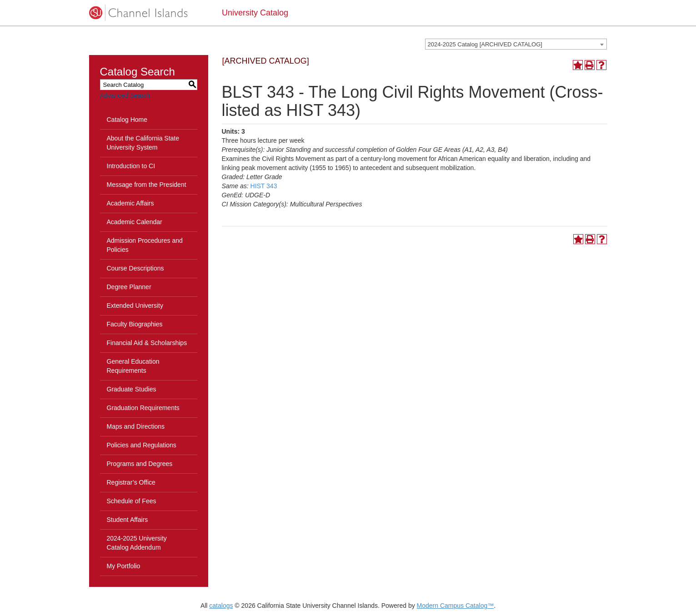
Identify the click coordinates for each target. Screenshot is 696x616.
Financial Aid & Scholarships (147, 343)
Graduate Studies (132, 389)
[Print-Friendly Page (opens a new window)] (590, 65)
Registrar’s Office (131, 482)
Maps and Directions (136, 426)
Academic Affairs (130, 203)
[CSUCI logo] (149, 13)
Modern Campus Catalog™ (456, 606)
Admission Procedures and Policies (145, 245)
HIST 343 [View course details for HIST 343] (264, 186)
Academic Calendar (135, 222)
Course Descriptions (135, 268)
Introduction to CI (131, 166)
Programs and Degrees (140, 464)
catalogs (221, 606)
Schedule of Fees (132, 501)
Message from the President (147, 185)
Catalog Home (127, 120)
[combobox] (516, 44)
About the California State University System (143, 143)
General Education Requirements (133, 366)
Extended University (135, 305)
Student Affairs (128, 520)
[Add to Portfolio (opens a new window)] (578, 65)
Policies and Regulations (142, 445)
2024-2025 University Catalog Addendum (137, 543)
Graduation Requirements (143, 408)
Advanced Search (125, 95)
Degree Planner (129, 287)
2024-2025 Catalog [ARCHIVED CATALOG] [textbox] (485, 44)
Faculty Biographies (135, 324)
